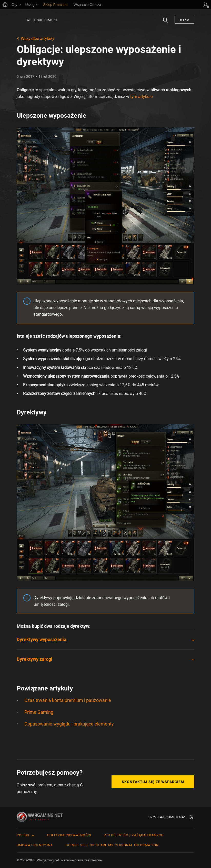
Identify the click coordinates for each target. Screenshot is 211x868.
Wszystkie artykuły (38, 39)
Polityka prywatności (69, 835)
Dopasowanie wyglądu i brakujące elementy (69, 724)
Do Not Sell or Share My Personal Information (112, 845)
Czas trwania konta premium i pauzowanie (68, 700)
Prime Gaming (39, 712)
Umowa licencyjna (35, 845)
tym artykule (141, 97)
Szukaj (166, 23)
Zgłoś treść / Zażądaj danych (134, 835)
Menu (184, 20)
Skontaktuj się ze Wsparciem (153, 782)
